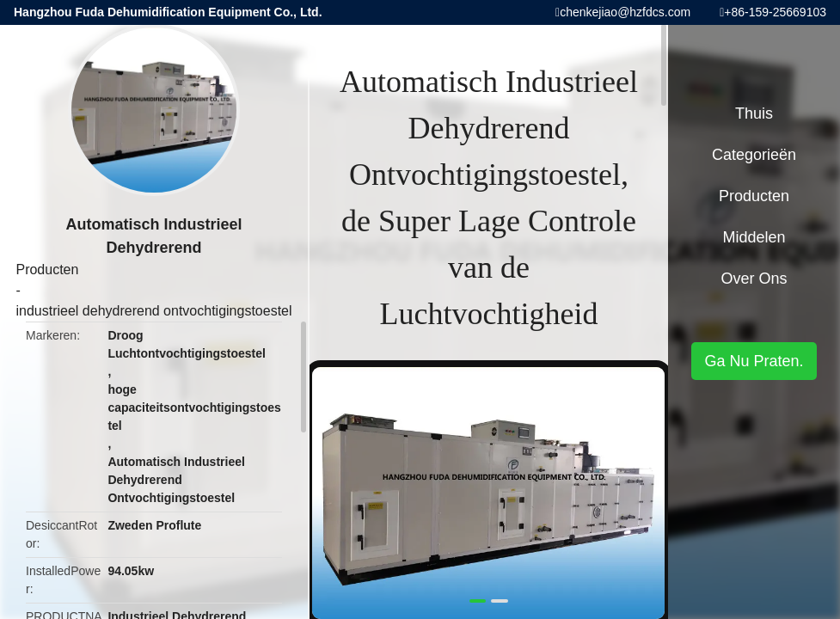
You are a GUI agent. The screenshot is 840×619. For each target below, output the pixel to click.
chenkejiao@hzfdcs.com (625, 12)
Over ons (754, 279)
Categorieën (754, 155)
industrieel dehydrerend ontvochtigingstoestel (153, 311)
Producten (47, 270)
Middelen (754, 237)
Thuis (754, 113)
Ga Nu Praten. (754, 361)
